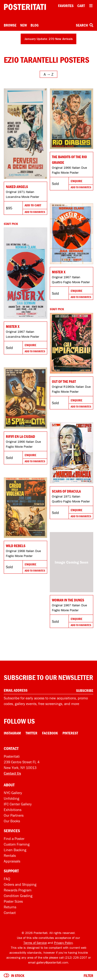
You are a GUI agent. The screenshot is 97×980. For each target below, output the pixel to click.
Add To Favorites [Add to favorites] (35, 212)
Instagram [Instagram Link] (12, 733)
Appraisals (12, 861)
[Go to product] (25, 134)
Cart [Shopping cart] (81, 6)
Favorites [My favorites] (66, 6)
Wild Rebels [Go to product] (16, 546)
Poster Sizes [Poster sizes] (13, 901)
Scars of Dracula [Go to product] (66, 491)
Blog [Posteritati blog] (35, 25)
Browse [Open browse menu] (10, 25)
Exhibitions (13, 810)
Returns (10, 907)
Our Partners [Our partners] (14, 815)
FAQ (7, 879)
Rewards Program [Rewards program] (18, 890)
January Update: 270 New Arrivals (48, 39)
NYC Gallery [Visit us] (13, 793)
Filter (88, 976)
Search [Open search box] (85, 25)
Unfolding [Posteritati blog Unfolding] (12, 798)
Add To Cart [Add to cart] (33, 205)
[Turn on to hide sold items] (6, 976)
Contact (10, 913)
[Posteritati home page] (25, 7)
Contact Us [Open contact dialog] (12, 773)
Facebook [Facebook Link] (50, 733)
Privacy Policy (63, 943)
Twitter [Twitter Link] (31, 733)
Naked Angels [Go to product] (17, 187)
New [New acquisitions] (23, 25)
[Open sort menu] (48, 74)
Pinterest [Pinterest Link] (70, 733)
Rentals (10, 855)
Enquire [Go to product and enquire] (77, 181)
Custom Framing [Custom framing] (17, 844)
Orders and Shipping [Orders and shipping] (20, 884)
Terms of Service (35, 943)
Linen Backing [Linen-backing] (15, 850)
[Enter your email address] (48, 690)
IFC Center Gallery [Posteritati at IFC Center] (18, 804)
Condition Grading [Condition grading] (18, 896)
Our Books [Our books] (12, 821)
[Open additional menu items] (91, 6)
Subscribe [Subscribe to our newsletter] (85, 690)
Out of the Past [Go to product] (64, 381)
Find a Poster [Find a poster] (14, 839)
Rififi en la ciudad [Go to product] (20, 436)
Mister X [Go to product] (59, 272)
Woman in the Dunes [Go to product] (68, 600)
